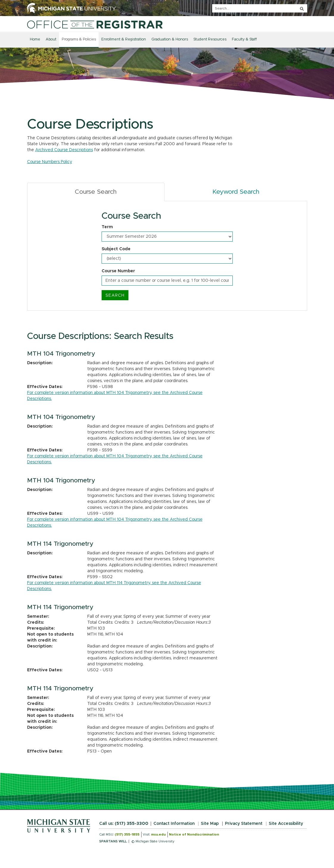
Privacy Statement (244, 824)
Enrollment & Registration (124, 39)
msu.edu (158, 835)
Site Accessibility (286, 824)
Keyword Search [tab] (236, 192)
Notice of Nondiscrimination (194, 835)
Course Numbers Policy (50, 162)
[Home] (95, 24)
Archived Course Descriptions (64, 150)
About (51, 39)
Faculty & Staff (244, 39)
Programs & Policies (79, 39)
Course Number (118, 271)
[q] (260, 8)
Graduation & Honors (170, 39)
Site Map (210, 824)
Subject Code (116, 249)
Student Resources (210, 39)
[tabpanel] (167, 256)
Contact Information (174, 824)
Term (107, 227)
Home (35, 39)
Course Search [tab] (96, 192)
